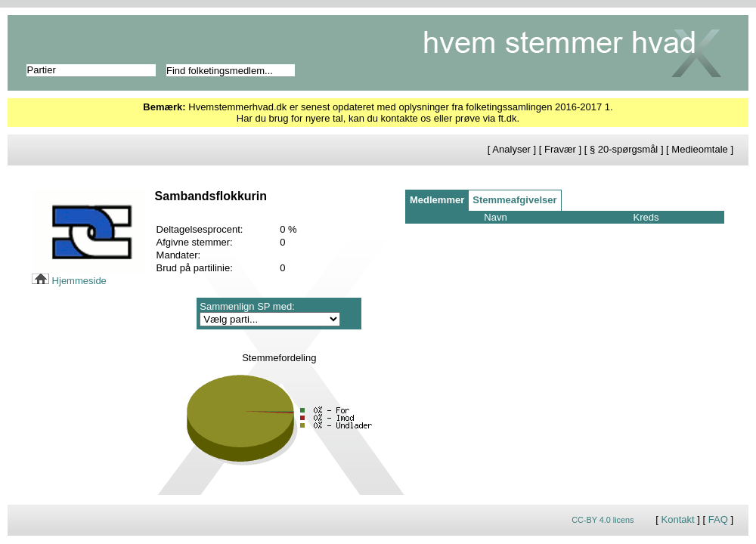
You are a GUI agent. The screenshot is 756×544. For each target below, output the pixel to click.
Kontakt (678, 519)
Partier (42, 70)
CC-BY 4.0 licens (603, 520)
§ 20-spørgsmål (624, 149)
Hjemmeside (69, 281)
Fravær (560, 149)
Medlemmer (437, 200)
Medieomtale (699, 149)
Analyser (511, 149)
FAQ (718, 519)
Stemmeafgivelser (514, 200)
